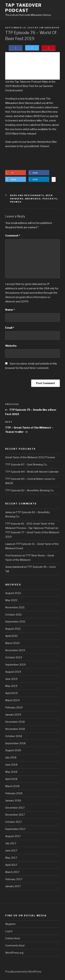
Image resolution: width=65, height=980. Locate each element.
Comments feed (15, 946)
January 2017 (13, 886)
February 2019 (14, 707)
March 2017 (12, 872)
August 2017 (13, 836)
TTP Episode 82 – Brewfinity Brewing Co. (30, 490)
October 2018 (14, 736)
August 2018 (13, 750)
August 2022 (13, 593)
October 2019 (14, 657)
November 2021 (15, 607)
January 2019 (13, 715)
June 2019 (11, 679)
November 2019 (15, 650)
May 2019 (11, 686)
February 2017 (14, 879)
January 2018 (13, 801)
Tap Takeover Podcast (23, 8)
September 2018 (15, 743)
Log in (9, 931)
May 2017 (11, 858)
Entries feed (12, 938)
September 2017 (15, 829)
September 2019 (15, 665)
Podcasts (50, 199)
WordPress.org (14, 953)
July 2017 (11, 843)
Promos (16, 202)
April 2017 (11, 865)
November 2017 (15, 815)
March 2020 (12, 643)
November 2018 (15, 729)
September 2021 (15, 622)
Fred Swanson (14, 556)
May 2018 (11, 772)
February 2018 (14, 793)
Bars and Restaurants (27, 195)
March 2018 (12, 786)
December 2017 (15, 808)
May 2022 (11, 600)
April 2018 (11, 779)
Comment (13, 236)
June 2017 (11, 851)
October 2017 (14, 822)
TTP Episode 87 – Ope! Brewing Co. (26, 465)
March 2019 (12, 700)
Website (11, 346)
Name (10, 310)
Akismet (10, 297)
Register (10, 924)
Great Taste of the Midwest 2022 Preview (30, 457)
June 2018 (11, 765)
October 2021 (14, 615)
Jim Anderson (49, 28)
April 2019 (11, 693)
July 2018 (11, 758)
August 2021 (13, 629)
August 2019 (13, 672)
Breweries (33, 199)
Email (10, 328)
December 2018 (15, 722)
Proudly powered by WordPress (23, 972)
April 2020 (11, 636)
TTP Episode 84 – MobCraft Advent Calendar (32, 472)
